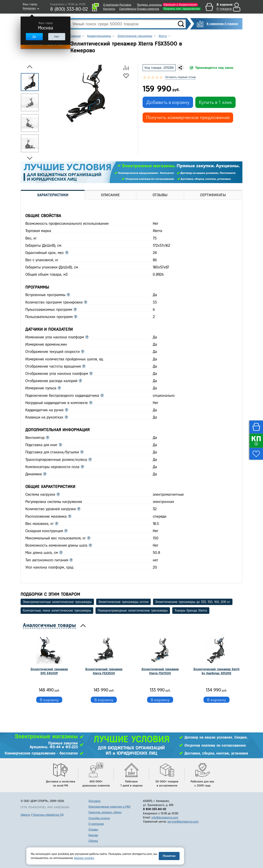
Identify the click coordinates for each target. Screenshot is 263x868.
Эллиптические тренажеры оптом (123, 602)
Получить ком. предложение (182, 9)
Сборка (93, 841)
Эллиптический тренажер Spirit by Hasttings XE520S (216, 671)
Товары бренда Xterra (191, 610)
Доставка (125, 5)
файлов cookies (84, 858)
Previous (30, 67)
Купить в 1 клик (215, 102)
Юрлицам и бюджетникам (180, 5)
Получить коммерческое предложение (188, 117)
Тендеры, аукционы (149, 5)
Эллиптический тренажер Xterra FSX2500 (104, 671)
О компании (111, 5)
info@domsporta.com (165, 817)
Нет (57, 37)
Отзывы (93, 829)
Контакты (109, 9)
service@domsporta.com (183, 821)
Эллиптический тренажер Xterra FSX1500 (160, 671)
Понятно (169, 856)
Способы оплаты (99, 818)
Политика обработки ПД (48, 815)
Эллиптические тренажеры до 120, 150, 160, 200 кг (193, 602)
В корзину (49, 700)
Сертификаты (128, 9)
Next (30, 158)
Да (34, 37)
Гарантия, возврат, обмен (105, 812)
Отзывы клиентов (148, 9)
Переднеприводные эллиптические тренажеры (133, 610)
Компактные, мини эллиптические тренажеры (57, 610)
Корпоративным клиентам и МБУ (110, 807)
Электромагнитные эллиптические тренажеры (57, 602)
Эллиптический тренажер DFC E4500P (49, 671)
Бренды (93, 835)
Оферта (25, 815)
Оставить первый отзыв (181, 77)
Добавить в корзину (168, 102)
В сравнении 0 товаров (222, 24)
